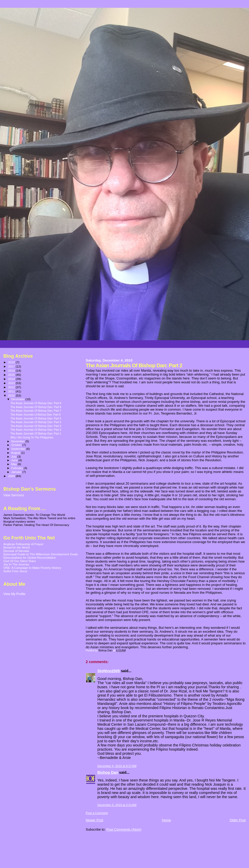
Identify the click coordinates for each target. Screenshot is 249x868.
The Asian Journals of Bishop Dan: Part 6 (35, 415)
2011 (12, 391)
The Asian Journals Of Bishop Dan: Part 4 (36, 422)
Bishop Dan (108, 772)
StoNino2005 (109, 671)
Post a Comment (97, 813)
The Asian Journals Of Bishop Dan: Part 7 (36, 411)
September (19, 449)
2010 (12, 395)
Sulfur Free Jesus (15, 571)
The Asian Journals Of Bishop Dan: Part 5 (36, 418)
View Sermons (14, 495)
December (18, 399)
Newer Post (95, 820)
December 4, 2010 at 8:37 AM (117, 766)
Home (166, 820)
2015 (12, 375)
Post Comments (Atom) (124, 829)
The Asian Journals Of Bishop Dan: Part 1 (36, 433)
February (18, 468)
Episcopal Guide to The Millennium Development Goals (41, 554)
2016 (12, 370)
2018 (12, 362)
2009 (12, 476)
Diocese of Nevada (16, 551)
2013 (12, 383)
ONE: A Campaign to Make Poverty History (32, 568)
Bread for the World (16, 547)
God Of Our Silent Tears (20, 561)
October (17, 445)
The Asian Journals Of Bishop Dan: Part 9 (36, 403)
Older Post (238, 820)
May (15, 464)
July (14, 457)
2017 (12, 366)
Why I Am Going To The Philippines (32, 437)
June (15, 460)
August (16, 453)
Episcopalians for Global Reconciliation (30, 557)
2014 (12, 379)
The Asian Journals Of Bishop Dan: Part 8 (36, 407)
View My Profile (14, 594)
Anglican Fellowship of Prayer (23, 544)
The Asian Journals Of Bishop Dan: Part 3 (36, 426)
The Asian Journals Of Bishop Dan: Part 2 (36, 430)
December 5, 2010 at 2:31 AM (117, 805)
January (17, 472)
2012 (12, 387)
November (18, 441)
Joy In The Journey (16, 564)
